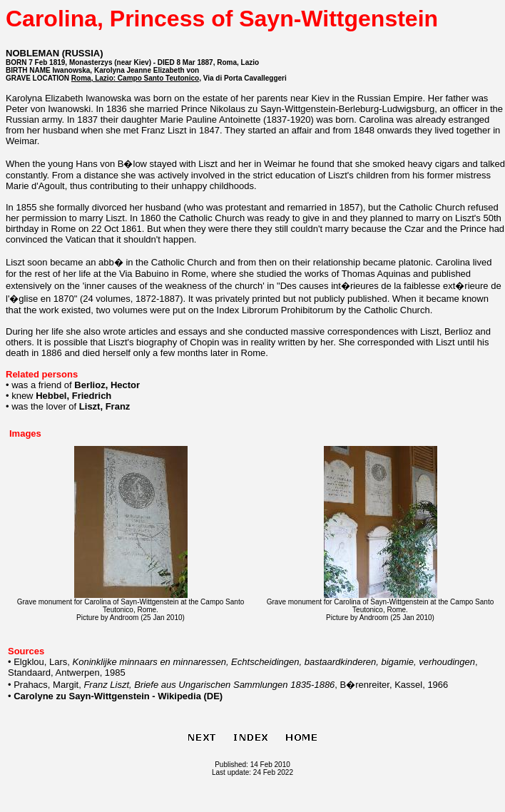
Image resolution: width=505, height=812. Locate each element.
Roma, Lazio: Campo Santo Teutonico (135, 78)
